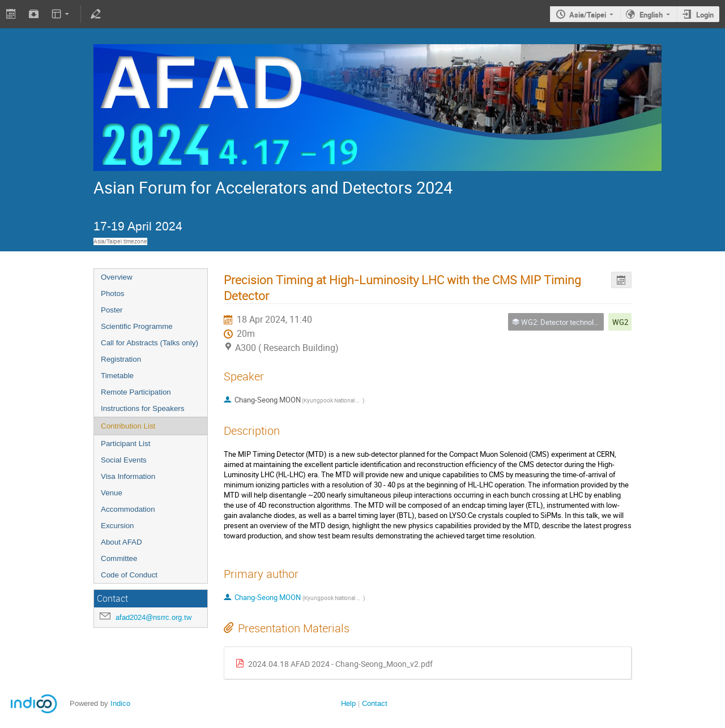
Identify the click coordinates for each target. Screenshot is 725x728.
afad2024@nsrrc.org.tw (153, 617)
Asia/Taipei (588, 15)
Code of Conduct (129, 575)
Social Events (124, 460)
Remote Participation (136, 392)
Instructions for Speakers (142, 408)
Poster (112, 310)
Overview (117, 277)
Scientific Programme (137, 326)
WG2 (620, 322)
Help (348, 703)
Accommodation (128, 509)
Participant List (125, 444)
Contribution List (128, 426)
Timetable (117, 376)
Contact (375, 703)
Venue (112, 493)
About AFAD (121, 542)
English (651, 15)
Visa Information (128, 476)
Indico (120, 703)
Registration (121, 359)
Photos (113, 294)
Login (705, 15)
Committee (119, 558)
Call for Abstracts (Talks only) (150, 343)
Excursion (118, 526)
